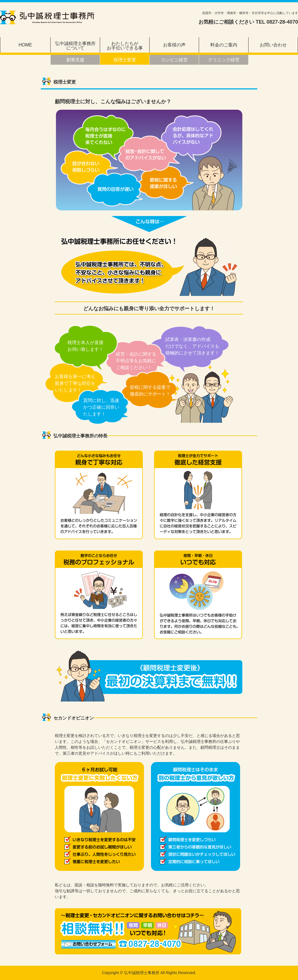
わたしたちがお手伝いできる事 (125, 46)
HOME (25, 45)
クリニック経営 (224, 60)
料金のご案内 (224, 45)
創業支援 (75, 60)
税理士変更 (125, 60)
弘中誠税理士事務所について (75, 46)
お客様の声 (174, 45)
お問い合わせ (273, 45)
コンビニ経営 (174, 60)
